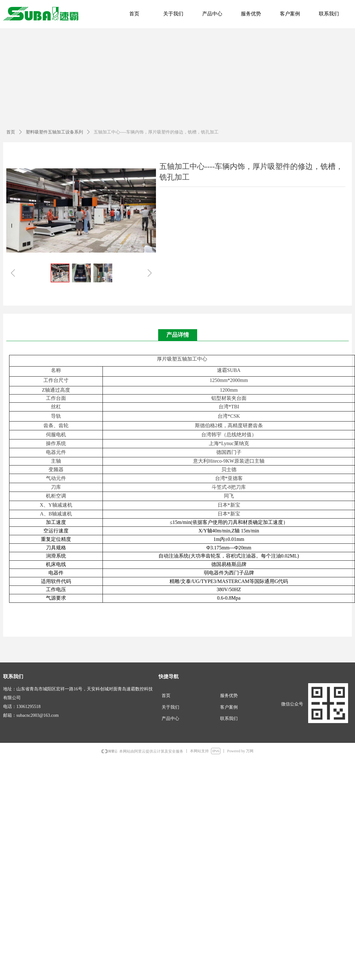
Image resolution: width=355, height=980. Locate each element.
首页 (11, 132)
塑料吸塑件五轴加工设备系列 (54, 132)
